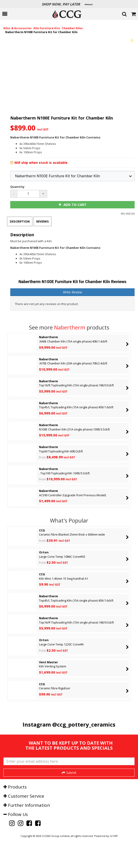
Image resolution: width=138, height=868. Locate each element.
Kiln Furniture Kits (47, 28)
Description (20, 221)
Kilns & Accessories (18, 28)
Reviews (43, 221)
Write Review (73, 292)
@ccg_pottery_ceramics (84, 724)
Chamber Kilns (72, 28)
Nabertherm (70, 327)
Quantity (17, 187)
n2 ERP (114, 859)
